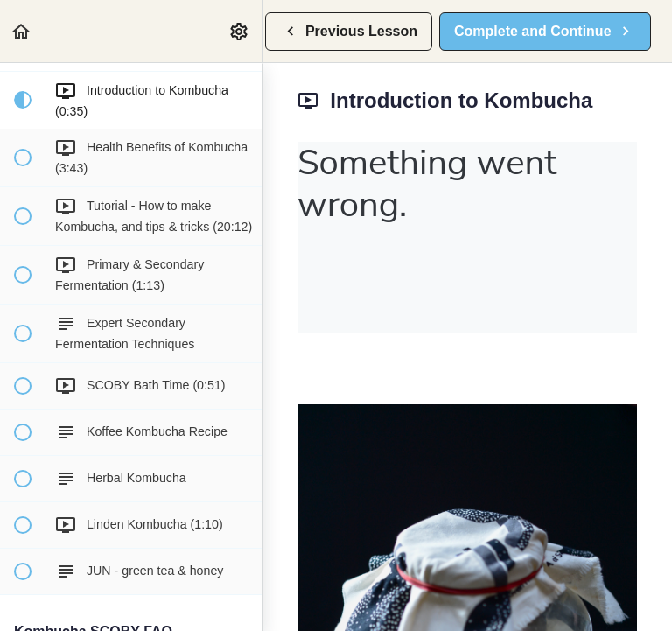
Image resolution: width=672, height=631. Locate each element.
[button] (22, 31)
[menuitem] (240, 31)
